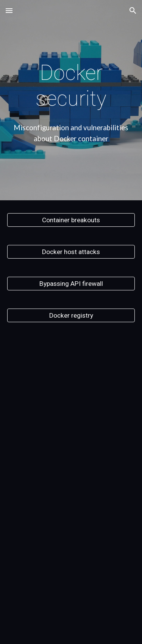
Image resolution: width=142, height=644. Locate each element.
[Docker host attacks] (71, 252)
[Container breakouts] (71, 220)
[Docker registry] (71, 315)
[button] (9, 10)
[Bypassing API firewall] (71, 283)
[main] (71, 86)
